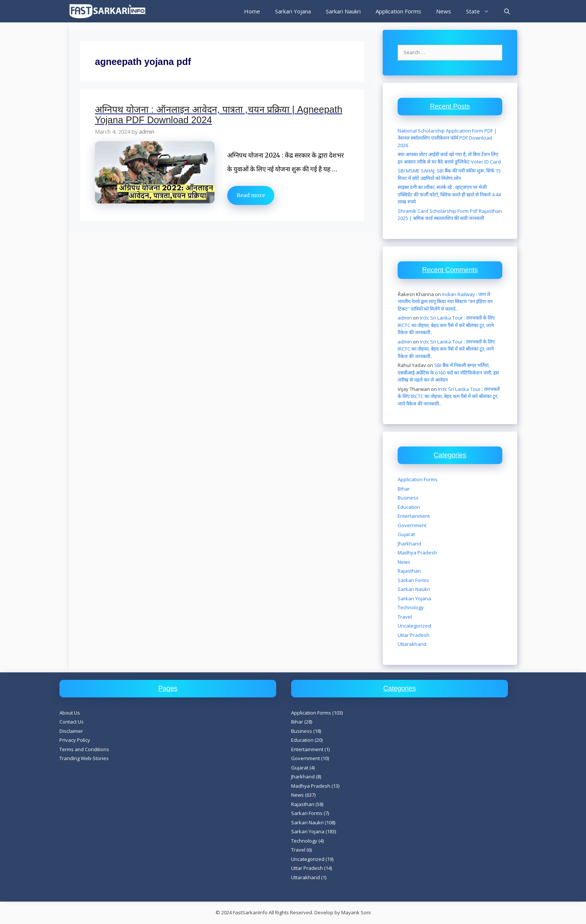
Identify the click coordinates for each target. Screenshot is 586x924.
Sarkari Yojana (293, 11)
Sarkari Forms (413, 580)
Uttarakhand (412, 644)
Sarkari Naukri (343, 11)
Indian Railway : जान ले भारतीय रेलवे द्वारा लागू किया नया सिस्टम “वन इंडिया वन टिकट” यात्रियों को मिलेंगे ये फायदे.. (445, 301)
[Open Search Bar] (507, 11)
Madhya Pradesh (417, 553)
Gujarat (406, 534)
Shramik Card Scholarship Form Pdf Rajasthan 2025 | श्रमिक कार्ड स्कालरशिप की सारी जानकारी (450, 215)
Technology (411, 607)
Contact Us (72, 722)
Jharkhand (409, 544)
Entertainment (414, 516)
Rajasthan (409, 571)
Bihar (404, 489)
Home (252, 11)
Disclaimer (71, 731)
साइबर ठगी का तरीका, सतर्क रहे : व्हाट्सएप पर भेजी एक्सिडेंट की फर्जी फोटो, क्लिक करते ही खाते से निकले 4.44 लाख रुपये (449, 194)
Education (409, 507)
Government (412, 525)
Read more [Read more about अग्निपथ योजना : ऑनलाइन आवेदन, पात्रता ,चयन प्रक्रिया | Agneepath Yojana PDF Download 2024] (251, 195)
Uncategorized (414, 626)
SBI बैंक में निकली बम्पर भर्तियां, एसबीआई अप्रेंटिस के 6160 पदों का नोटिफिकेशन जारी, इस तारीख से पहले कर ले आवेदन (448, 372)
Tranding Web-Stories (84, 758)
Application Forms (398, 11)
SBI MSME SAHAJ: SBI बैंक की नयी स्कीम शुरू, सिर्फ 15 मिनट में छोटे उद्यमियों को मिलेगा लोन (449, 174)
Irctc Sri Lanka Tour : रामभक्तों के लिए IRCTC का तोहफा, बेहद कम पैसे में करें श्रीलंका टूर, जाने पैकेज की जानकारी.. (446, 325)
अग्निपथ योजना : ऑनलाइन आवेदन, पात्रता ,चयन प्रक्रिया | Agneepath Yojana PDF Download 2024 (219, 115)
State (481, 11)
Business (408, 498)
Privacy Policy (75, 740)
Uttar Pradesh (414, 635)
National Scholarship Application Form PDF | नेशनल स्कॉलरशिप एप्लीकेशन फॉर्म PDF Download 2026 (447, 138)
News (444, 11)
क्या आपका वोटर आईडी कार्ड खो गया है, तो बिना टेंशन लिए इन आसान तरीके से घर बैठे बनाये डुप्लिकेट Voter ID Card (449, 158)
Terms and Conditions (84, 749)
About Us (70, 713)
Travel (405, 617)
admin (405, 318)
